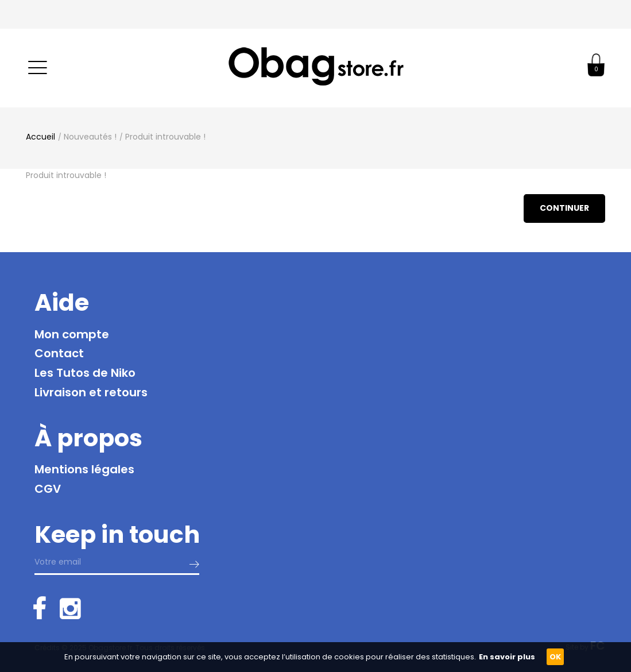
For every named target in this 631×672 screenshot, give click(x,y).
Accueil (40, 137)
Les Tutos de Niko (85, 373)
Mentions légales (84, 469)
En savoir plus (507, 657)
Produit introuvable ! (165, 137)
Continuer (564, 208)
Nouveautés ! (90, 137)
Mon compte (72, 334)
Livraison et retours (91, 392)
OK (555, 657)
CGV (48, 489)
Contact (59, 353)
